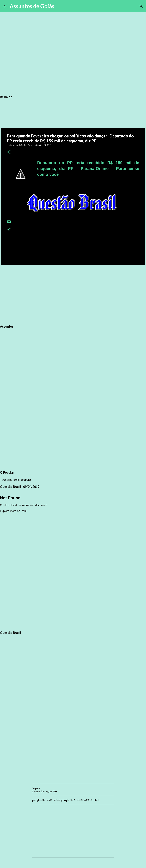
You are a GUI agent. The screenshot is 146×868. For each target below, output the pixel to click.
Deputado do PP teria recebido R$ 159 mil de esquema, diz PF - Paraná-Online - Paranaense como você (88, 169)
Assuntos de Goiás (32, 6)
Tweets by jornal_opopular (16, 480)
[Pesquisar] (59, 6)
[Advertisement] (73, 294)
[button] (9, 152)
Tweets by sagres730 (44, 791)
